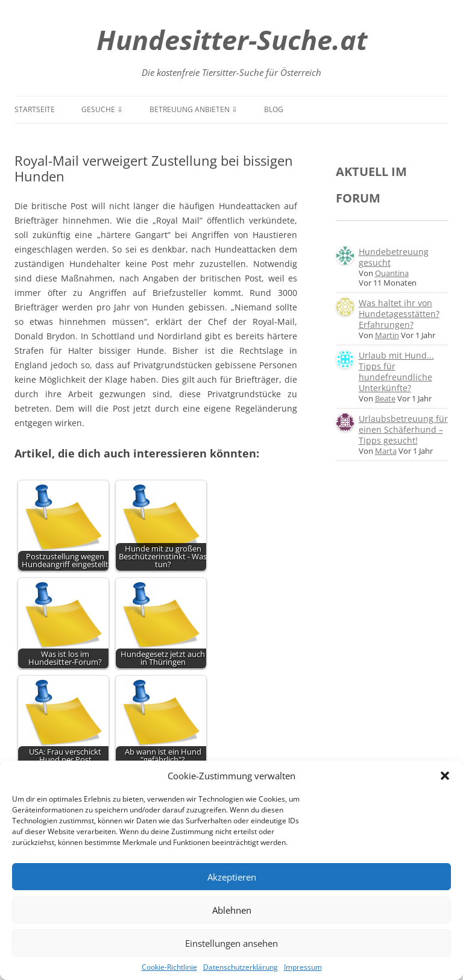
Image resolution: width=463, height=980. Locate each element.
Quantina (392, 273)
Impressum (303, 967)
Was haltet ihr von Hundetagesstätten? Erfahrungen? (399, 314)
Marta (386, 451)
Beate (385, 398)
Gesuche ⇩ (102, 109)
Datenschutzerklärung (241, 967)
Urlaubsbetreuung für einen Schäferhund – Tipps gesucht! (403, 429)
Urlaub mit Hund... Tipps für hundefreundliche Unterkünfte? (396, 372)
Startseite (35, 109)
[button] (445, 776)
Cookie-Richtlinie (169, 967)
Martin (387, 335)
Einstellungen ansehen (231, 943)
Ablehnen (232, 910)
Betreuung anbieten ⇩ (194, 109)
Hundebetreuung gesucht (394, 257)
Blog (274, 109)
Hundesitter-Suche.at (232, 39)
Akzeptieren (232, 877)
